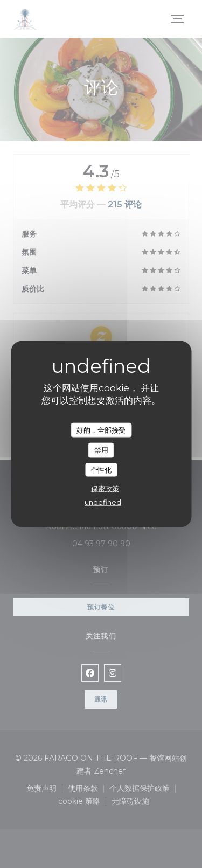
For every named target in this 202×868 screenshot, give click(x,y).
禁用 (101, 450)
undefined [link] (103, 502)
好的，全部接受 (101, 429)
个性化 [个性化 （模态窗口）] (101, 469)
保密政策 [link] (105, 489)
